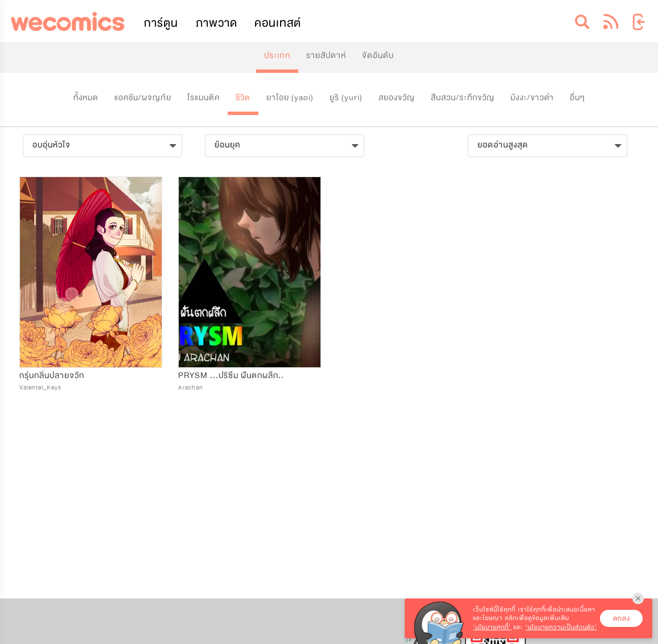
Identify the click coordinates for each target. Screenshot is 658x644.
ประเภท (277, 56)
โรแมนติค (203, 98)
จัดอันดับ (378, 56)
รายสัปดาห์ (326, 56)
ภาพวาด (217, 23)
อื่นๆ (577, 98)
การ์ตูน (161, 23)
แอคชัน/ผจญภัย (143, 98)
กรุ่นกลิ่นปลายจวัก (52, 376)
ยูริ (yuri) (346, 98)
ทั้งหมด (86, 98)
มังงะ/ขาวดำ (532, 98)
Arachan (191, 387)
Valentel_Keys (40, 387)
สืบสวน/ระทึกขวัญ (463, 98)
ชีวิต (243, 98)
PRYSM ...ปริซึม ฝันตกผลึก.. (231, 376)
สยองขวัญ (397, 98)
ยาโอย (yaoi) (290, 98)
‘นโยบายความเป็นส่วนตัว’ (561, 627)
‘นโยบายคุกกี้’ (492, 627)
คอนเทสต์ (278, 23)
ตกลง (622, 618)
